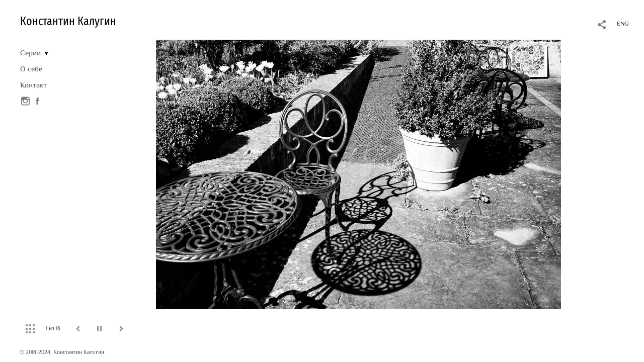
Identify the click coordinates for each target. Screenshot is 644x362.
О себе (31, 69)
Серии (30, 53)
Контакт (33, 85)
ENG (623, 24)
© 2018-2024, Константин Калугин (62, 352)
